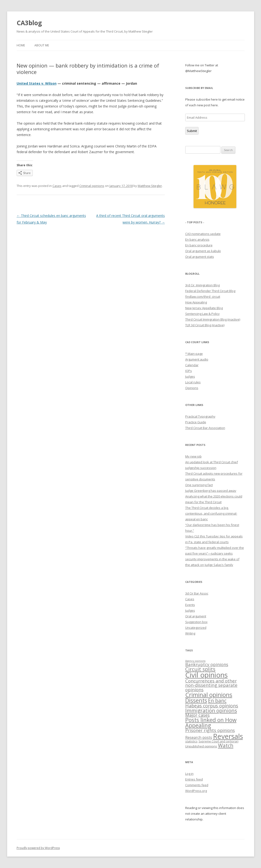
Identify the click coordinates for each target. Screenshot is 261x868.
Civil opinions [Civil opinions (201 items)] (206, 675)
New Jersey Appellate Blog (204, 308)
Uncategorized (196, 628)
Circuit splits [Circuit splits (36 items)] (200, 669)
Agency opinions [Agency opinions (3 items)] (195, 661)
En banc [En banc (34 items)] (217, 701)
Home (21, 45)
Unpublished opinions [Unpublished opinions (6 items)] (201, 746)
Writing (190, 633)
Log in (189, 774)
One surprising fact (199, 485)
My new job (193, 456)
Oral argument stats (200, 257)
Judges (190, 376)
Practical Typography (200, 416)
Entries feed (194, 779)
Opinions (192, 388)
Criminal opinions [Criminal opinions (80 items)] (209, 695)
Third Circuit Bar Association (205, 428)
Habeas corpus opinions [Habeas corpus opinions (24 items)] (212, 706)
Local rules (193, 382)
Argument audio (197, 359)
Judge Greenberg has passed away (211, 491)
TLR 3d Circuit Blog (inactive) (205, 325)
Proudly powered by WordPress (38, 848)
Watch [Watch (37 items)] (226, 745)
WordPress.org (196, 791)
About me (42, 45)
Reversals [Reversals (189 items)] (228, 736)
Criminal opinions (92, 186)
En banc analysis (197, 239)
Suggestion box (196, 622)
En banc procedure (199, 245)
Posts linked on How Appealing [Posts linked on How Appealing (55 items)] (211, 723)
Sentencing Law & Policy (202, 314)
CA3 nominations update (203, 234)
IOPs (189, 371)
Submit (192, 131)
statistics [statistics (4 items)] (191, 741)
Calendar (192, 365)
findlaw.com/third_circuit (203, 297)
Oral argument (196, 616)
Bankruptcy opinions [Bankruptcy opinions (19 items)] (207, 664)
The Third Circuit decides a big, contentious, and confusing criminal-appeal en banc (211, 513)
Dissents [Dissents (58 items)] (196, 700)
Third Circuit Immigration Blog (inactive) (213, 319)
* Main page (194, 354)
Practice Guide (196, 422)
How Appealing (196, 302)
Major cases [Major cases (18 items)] (197, 715)
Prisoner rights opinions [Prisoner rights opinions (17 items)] (210, 730)
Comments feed (197, 785)
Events (190, 605)
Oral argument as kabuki (203, 251)
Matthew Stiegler (150, 186)
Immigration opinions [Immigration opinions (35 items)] (211, 710)
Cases (57, 186)
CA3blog (29, 23)
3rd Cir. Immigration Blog (202, 285)
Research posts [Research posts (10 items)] (199, 737)
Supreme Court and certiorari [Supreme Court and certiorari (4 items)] (218, 741)
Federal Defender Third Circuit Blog (210, 291)
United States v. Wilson (37, 83)
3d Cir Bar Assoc (197, 593)
